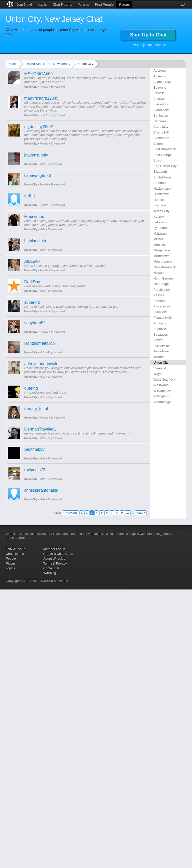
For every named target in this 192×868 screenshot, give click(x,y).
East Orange (163, 155)
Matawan (160, 233)
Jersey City (161, 211)
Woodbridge (162, 402)
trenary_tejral (36, 409)
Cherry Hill (161, 132)
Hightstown (161, 194)
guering (31, 388)
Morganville (162, 250)
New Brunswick (165, 267)
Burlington (161, 115)
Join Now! (24, 4)
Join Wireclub (15, 549)
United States (35, 64)
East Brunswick (165, 149)
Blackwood (161, 104)
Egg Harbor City (165, 166)
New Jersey (62, 64)
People (11, 558)
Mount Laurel (163, 261)
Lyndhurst (161, 228)
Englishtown (162, 177)
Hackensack (162, 189)
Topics (10, 568)
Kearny (159, 217)
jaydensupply (36, 155)
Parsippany (162, 290)
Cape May (161, 127)
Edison (158, 160)
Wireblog (50, 573)
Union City (31, 87)
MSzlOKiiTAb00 (38, 74)
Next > (141, 513)
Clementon (161, 138)
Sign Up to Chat (148, 35)
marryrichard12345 (41, 98)
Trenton (159, 357)
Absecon (160, 76)
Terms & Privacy (55, 563)
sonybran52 (35, 323)
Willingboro (161, 396)
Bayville (159, 93)
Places (124, 4)
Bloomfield (161, 110)
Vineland (160, 368)
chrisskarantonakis (41, 490)
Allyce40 (32, 261)
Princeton (160, 323)
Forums (83, 4)
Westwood (161, 385)
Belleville (160, 99)
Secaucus (161, 335)
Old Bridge (161, 284)
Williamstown (163, 391)
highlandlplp (35, 241)
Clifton (158, 144)
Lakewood (161, 222)
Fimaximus (34, 216)
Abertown (160, 71)
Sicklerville (161, 346)
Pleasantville (163, 318)
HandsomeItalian (39, 343)
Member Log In (54, 549)
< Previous (70, 513)
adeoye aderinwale (41, 364)
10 (128, 513)
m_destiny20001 (39, 127)
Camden (160, 121)
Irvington (160, 205)
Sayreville (160, 329)
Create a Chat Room (58, 554)
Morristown (161, 256)
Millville (159, 239)
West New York (164, 379)
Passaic (159, 295)
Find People (104, 4)
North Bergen (163, 278)
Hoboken (160, 200)
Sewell (158, 340)
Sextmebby (34, 449)
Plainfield (160, 312)
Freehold (160, 183)
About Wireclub (54, 558)
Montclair (160, 245)
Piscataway (162, 306)
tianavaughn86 (38, 175)
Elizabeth (160, 172)
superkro (32, 302)
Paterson (160, 301)
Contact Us (51, 568)
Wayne (158, 374)
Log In (42, 4)
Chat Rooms (62, 4)
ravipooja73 (35, 470)
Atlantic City (162, 82)
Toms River (162, 351)
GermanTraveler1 (40, 429)
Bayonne (160, 87)
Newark (159, 273)
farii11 (30, 196)
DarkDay (32, 282)
